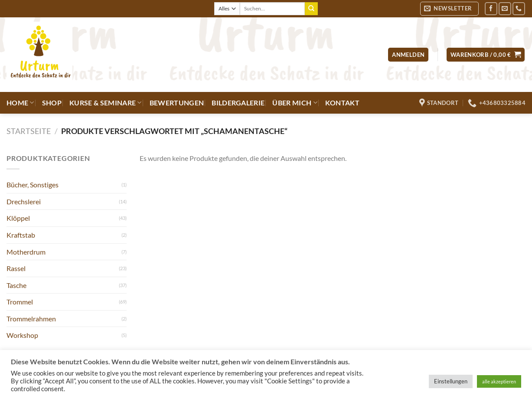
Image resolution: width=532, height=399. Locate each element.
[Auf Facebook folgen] (491, 8)
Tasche (16, 285)
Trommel (20, 302)
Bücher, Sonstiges (33, 185)
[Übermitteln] (311, 9)
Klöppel (18, 218)
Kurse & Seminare (106, 103)
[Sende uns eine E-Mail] (505, 8)
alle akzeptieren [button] (499, 381)
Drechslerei (24, 201)
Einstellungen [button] (451, 381)
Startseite (29, 131)
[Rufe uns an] (519, 8)
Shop (52, 103)
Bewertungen (177, 103)
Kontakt (342, 103)
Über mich (295, 103)
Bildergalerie (238, 103)
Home (20, 103)
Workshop (22, 335)
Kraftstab (21, 235)
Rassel (16, 268)
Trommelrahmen (31, 319)
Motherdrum (26, 252)
